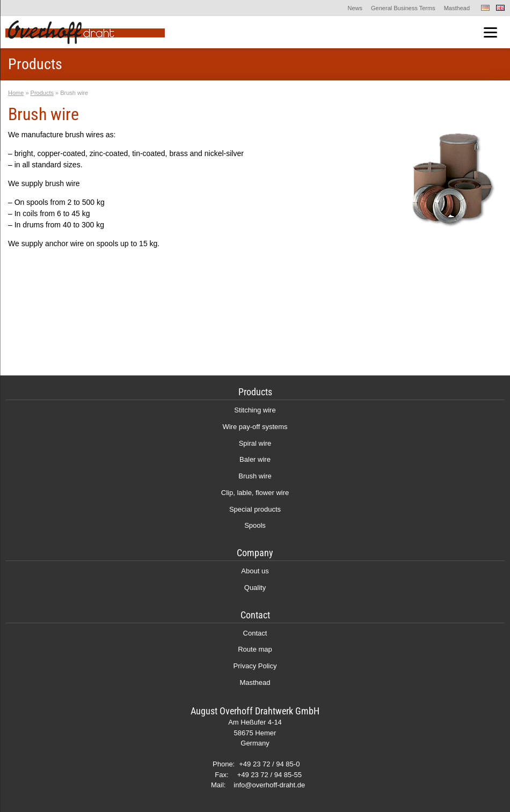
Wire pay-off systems (255, 427)
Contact (255, 633)
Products (42, 93)
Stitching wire (255, 410)
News (355, 8)
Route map (255, 649)
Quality (255, 588)
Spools (255, 525)
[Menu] (490, 32)
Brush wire (255, 476)
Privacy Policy (255, 666)
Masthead (457, 8)
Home (16, 93)
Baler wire (255, 459)
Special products (255, 509)
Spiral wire (255, 443)
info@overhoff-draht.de (269, 785)
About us (255, 571)
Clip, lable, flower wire (255, 493)
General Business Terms (403, 8)
